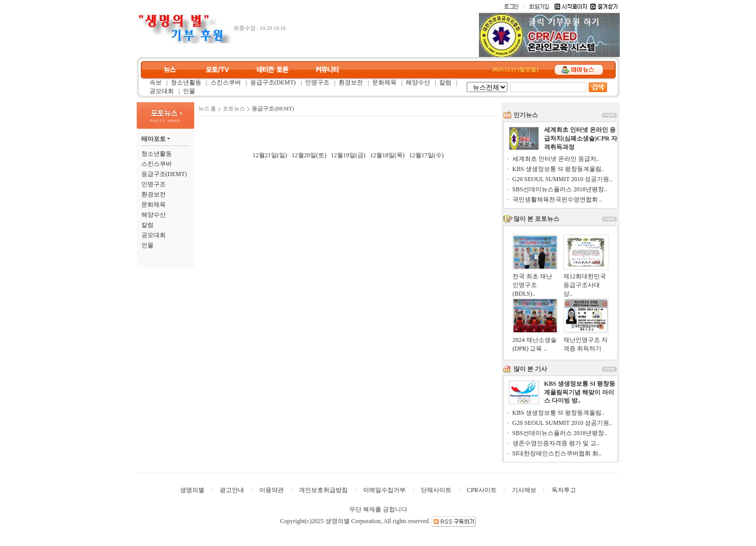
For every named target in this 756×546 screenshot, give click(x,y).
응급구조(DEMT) (273, 82)
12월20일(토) (309, 155)
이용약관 (271, 490)
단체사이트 (436, 490)
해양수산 (418, 82)
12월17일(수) (427, 155)
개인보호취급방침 (323, 490)
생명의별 (192, 490)
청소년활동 (186, 82)
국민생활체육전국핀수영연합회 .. (557, 199)
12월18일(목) (387, 155)
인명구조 (317, 82)
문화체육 (384, 82)
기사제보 (524, 490)
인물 (189, 91)
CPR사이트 (482, 490)
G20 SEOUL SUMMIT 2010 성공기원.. (563, 179)
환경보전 (351, 82)
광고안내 (232, 490)
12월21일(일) (270, 155)
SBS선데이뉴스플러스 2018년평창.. (560, 189)
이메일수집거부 (384, 490)
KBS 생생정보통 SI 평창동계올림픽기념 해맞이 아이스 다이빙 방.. (580, 392)
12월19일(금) (348, 155)
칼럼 (445, 82)
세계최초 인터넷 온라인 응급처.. (556, 159)
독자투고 (564, 490)
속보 (156, 82)
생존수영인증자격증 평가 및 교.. (556, 443)
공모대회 (162, 91)
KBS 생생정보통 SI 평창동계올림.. (558, 169)
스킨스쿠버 (226, 82)
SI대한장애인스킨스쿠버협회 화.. (557, 453)
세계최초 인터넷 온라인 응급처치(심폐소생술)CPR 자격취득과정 (581, 138)
